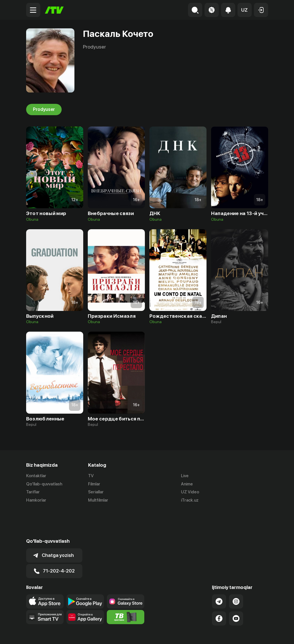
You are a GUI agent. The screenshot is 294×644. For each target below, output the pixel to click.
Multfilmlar (98, 500)
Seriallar (96, 492)
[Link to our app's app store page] (45, 573)
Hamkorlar (36, 500)
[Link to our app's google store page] (85, 573)
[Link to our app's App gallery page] (85, 589)
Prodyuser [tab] (44, 110)
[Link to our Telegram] (219, 573)
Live (185, 476)
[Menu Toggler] (33, 10)
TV (91, 476)
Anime (187, 484)
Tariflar (33, 492)
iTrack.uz (190, 500)
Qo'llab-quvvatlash (44, 484)
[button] (245, 10)
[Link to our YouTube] (236, 590)
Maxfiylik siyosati (252, 634)
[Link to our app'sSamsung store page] (126, 573)
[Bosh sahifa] (54, 10)
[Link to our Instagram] (236, 573)
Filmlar (94, 484)
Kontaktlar (36, 476)
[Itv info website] (126, 589)
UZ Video (190, 492)
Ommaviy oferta (213, 634)
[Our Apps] (45, 589)
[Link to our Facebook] (219, 590)
